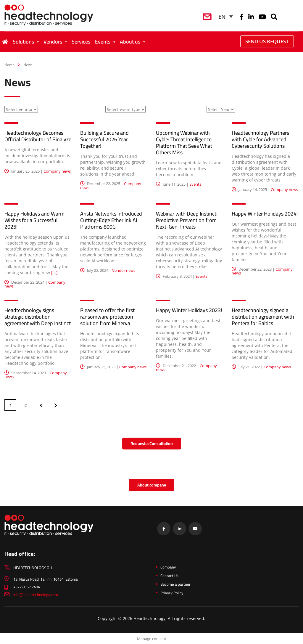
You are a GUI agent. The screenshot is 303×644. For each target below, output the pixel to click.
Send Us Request (267, 41)
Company (168, 567)
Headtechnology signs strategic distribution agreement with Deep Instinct (38, 317)
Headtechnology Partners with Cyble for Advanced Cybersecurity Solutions (260, 139)
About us (130, 42)
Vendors (53, 42)
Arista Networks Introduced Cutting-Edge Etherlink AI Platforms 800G (111, 220)
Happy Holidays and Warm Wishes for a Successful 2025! (34, 220)
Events (103, 42)
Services (81, 42)
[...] (54, 273)
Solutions (23, 42)
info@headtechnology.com (36, 595)
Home (9, 65)
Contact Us (169, 576)
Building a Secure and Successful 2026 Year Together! (104, 139)
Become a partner (175, 584)
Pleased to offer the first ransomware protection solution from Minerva (107, 317)
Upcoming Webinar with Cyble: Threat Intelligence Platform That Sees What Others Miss (184, 143)
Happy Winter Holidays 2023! (189, 310)
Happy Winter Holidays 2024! (265, 214)
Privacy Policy (172, 593)
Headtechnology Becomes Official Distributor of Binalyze (38, 136)
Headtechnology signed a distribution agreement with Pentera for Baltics (263, 317)
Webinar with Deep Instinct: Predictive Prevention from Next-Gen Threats (187, 220)
